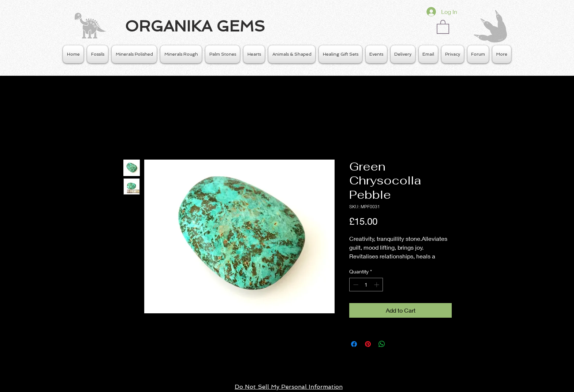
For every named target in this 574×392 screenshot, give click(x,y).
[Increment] (377, 285)
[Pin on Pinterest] (368, 344)
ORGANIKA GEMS (195, 26)
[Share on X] (396, 344)
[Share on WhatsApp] (382, 344)
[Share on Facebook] (354, 344)
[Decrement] (355, 285)
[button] (443, 26)
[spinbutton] (366, 285)
